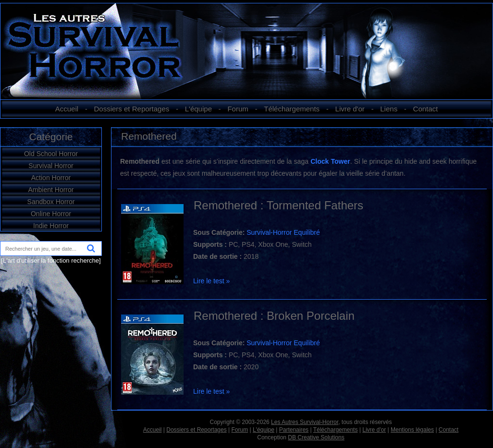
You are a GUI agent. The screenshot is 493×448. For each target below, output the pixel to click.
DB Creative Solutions (316, 437)
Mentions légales (412, 430)
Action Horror (51, 178)
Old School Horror (51, 154)
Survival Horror (51, 166)
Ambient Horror (51, 190)
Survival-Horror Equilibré (283, 232)
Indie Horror (51, 226)
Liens (389, 109)
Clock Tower (330, 161)
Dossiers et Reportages (132, 109)
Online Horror (51, 214)
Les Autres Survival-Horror (305, 422)
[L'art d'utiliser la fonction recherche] (51, 260)
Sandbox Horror (51, 202)
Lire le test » (211, 281)
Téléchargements (292, 109)
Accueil (67, 109)
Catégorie (51, 137)
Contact (426, 109)
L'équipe (198, 109)
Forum (238, 109)
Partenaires (294, 430)
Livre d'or (350, 109)
